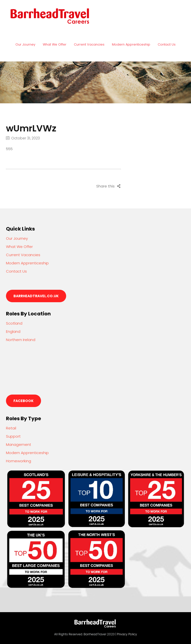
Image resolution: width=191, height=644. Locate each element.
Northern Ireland (21, 340)
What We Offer (55, 44)
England (13, 331)
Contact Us (167, 44)
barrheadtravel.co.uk (36, 296)
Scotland (14, 323)
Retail (11, 428)
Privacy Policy (127, 634)
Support (13, 436)
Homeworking (19, 461)
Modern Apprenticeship (131, 44)
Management (19, 444)
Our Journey (25, 44)
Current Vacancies (89, 44)
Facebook (24, 401)
